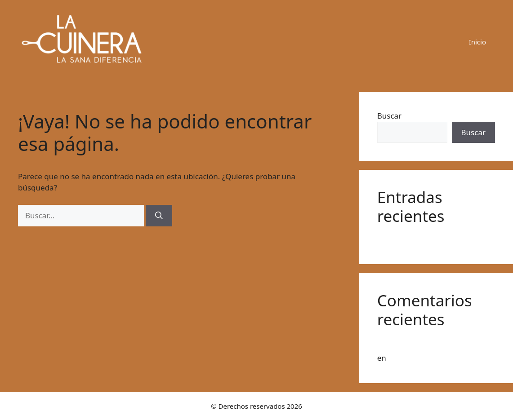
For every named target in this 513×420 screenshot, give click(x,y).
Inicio (477, 42)
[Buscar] (159, 216)
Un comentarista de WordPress (433, 344)
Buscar (389, 116)
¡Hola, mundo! (403, 240)
